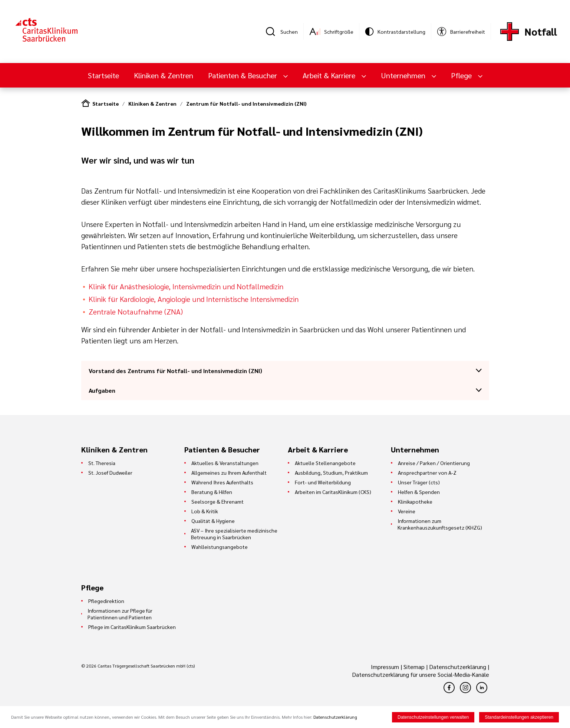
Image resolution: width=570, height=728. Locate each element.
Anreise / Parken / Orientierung (434, 463)
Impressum (386, 667)
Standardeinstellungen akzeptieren (519, 717)
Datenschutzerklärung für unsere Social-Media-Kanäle (421, 674)
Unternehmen (404, 75)
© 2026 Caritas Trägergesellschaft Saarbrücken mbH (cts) (138, 666)
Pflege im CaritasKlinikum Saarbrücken (132, 627)
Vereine (407, 511)
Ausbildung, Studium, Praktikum (331, 472)
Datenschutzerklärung (458, 667)
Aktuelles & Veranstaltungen (225, 463)
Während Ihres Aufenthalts (222, 482)
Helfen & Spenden (419, 492)
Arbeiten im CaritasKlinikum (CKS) (333, 492)
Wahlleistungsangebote (220, 547)
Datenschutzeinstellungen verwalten (433, 717)
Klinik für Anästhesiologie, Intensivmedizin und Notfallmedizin (186, 286)
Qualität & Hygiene (213, 521)
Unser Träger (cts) (419, 482)
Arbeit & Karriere (330, 75)
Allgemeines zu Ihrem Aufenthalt (229, 472)
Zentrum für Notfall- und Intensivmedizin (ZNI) (246, 103)
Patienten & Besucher (243, 75)
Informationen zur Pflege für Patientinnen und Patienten (120, 614)
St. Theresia (102, 463)
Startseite (103, 75)
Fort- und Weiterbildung (323, 482)
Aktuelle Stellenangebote (325, 463)
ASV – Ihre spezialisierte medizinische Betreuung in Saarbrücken (234, 534)
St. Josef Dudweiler (110, 472)
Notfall (541, 31)
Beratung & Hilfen (212, 492)
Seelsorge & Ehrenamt (218, 501)
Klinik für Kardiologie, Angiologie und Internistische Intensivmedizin (194, 299)
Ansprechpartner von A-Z (427, 472)
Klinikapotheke (415, 501)
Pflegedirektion (106, 601)
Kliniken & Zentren (164, 75)
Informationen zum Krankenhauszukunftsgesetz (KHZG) (440, 524)
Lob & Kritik (205, 511)
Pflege (462, 75)
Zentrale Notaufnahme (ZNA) (137, 312)
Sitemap (414, 667)
